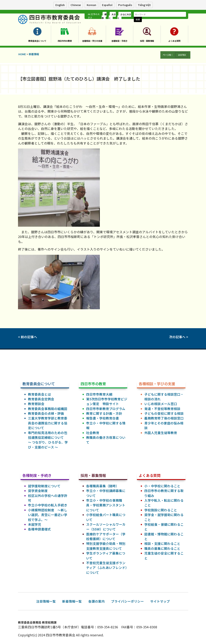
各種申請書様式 (39, 529)
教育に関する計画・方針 (104, 413)
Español (107, 5)
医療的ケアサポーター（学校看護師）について (106, 536)
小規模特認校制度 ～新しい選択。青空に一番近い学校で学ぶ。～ (48, 515)
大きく (112, 16)
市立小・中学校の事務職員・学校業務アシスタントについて (106, 505)
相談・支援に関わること (162, 544)
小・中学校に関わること (162, 486)
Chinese (76, 5)
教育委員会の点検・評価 (46, 413)
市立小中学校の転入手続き (48, 505)
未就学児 (35, 524)
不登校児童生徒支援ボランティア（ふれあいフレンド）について (107, 568)
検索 (138, 19)
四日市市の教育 (65, 41)
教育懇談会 (36, 404)
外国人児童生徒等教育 (161, 433)
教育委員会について (37, 41)
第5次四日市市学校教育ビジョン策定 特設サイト (107, 401)
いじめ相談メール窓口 (161, 404)
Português (125, 5)
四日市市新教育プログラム (106, 409)
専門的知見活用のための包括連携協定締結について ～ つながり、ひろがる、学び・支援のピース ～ (48, 440)
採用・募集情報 (147, 41)
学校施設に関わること (161, 510)
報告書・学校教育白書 (103, 418)
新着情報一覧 (72, 601)
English (60, 5)
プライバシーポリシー (127, 601)
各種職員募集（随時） (103, 486)
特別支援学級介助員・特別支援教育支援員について (106, 546)
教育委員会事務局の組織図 (48, 409)
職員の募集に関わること (162, 548)
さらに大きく (124, 16)
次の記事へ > (179, 337)
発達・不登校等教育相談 (162, 409)
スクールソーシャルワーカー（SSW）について (106, 527)
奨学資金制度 (38, 491)
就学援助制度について (44, 486)
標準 (104, 16)
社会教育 (93, 433)
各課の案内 (97, 601)
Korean (91, 5)
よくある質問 (174, 41)
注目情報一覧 (46, 601)
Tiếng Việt (144, 5)
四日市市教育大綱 (99, 394)
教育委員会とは (39, 394)
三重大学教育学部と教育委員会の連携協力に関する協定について (48, 423)
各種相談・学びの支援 (92, 41)
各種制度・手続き (119, 41)
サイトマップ (160, 601)
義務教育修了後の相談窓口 (164, 418)
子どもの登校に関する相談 (164, 413)
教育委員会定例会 (41, 399)
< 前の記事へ (28, 337)
